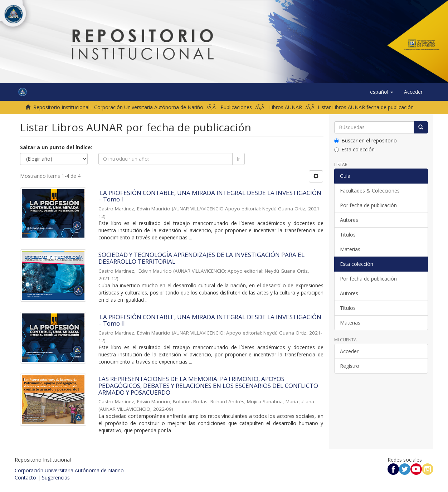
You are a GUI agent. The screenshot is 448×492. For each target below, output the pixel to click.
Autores (349, 220)
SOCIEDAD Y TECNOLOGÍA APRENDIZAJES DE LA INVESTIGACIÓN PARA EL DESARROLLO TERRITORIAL (201, 258)
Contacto (25, 478)
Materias (350, 249)
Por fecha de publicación (368, 205)
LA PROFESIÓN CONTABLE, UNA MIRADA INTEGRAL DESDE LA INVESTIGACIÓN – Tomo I (210, 196)
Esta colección (354, 149)
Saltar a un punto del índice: (56, 147)
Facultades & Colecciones (370, 191)
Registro (350, 366)
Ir (238, 159)
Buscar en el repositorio (366, 140)
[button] (382, 92)
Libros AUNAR (286, 107)
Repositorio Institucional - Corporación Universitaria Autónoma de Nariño (118, 107)
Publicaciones (236, 107)
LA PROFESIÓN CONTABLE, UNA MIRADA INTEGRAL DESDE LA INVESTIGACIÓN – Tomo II (210, 320)
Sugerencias (56, 478)
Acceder (349, 351)
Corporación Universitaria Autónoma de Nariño (69, 470)
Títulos (348, 235)
